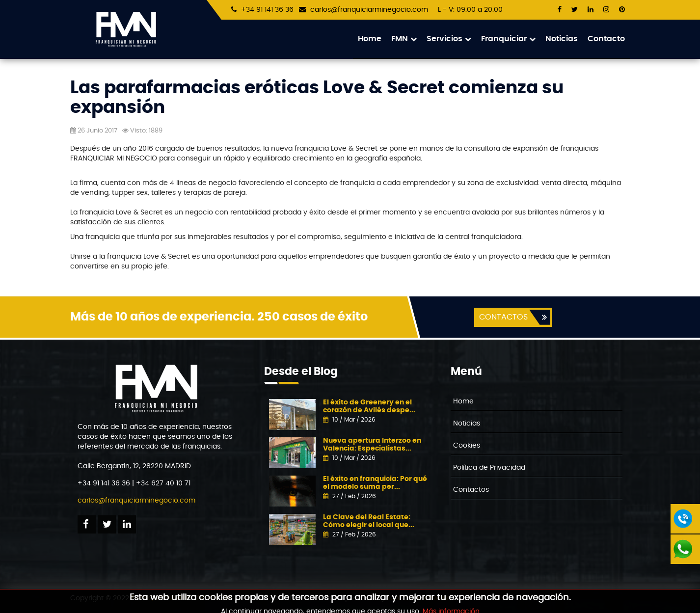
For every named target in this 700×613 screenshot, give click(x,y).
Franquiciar (508, 39)
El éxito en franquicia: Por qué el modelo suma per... (375, 483)
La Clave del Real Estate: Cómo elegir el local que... (369, 521)
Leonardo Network (418, 598)
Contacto (606, 39)
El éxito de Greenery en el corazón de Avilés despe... (369, 406)
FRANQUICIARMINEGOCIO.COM (182, 598)
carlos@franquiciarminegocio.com (369, 10)
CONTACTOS (503, 317)
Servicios (449, 39)
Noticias (562, 39)
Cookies (467, 446)
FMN (404, 39)
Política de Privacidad (489, 468)
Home (370, 39)
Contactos (471, 490)
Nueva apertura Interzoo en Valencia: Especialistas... (372, 444)
